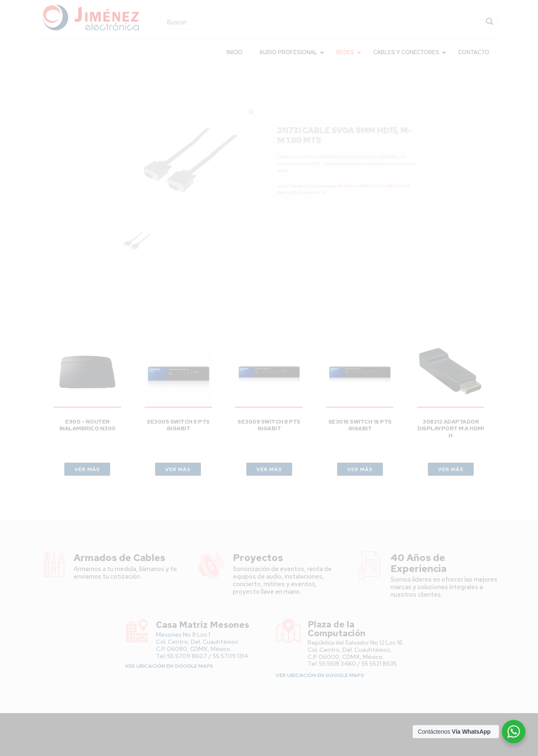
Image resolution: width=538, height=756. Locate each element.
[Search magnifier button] (490, 21)
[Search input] (323, 21)
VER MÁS (87, 469)
